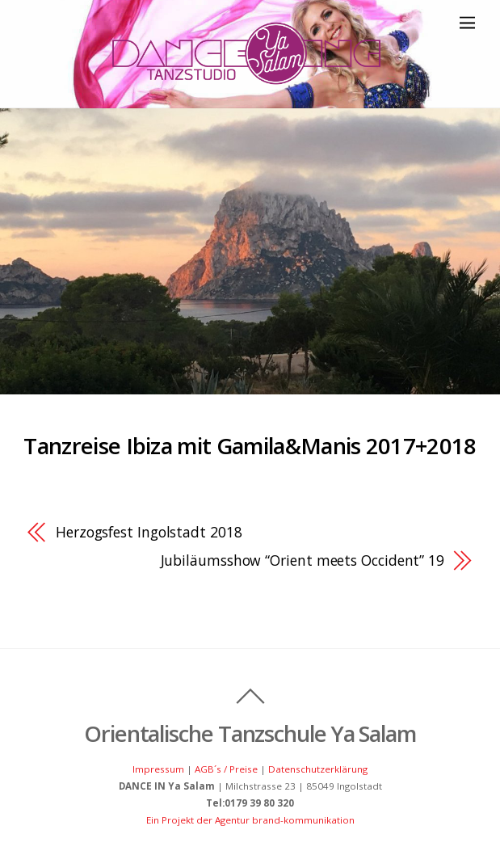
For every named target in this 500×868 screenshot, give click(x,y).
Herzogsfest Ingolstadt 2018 (149, 532)
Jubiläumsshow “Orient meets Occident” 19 (303, 560)
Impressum (158, 769)
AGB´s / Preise (226, 769)
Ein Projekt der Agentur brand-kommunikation (250, 820)
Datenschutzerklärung (318, 769)
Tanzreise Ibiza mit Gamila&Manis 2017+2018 (250, 446)
